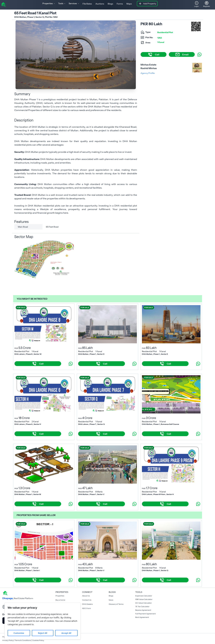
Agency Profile (148, 73)
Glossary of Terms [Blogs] (116, 604)
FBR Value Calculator (144, 599)
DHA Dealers (87, 604)
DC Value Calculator (143, 603)
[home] (3, 4)
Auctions (100, 4)
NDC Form (87, 608)
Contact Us (87, 600)
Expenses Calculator (144, 596)
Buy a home (60, 600)
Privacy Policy (8, 640)
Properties (60, 596)
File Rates (87, 4)
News (111, 600)
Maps (129, 4)
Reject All (43, 633)
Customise (19, 633)
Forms (120, 4)
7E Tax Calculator (142, 606)
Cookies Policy (38, 640)
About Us (86, 596)
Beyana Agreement (143, 610)
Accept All (66, 633)
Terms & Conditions (23, 640)
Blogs (110, 4)
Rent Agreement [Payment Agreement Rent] (142, 617)
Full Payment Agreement (145, 614)
